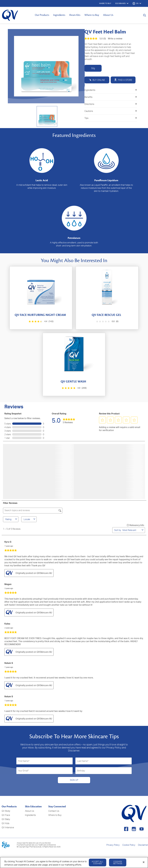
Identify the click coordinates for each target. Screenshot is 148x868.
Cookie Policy (129, 845)
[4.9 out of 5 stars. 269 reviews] (74, 388)
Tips (111, 118)
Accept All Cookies (97, 862)
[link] (69, 420)
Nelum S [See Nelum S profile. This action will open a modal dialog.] (9, 663)
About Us (108, 15)
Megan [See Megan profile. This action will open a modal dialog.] (8, 584)
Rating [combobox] (12, 519)
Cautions (111, 111)
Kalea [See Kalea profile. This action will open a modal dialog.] (7, 624)
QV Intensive (8, 827)
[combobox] (132, 530)
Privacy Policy (113, 845)
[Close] (144, 862)
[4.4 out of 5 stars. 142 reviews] (41, 321)
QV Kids (5, 823)
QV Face (6, 815)
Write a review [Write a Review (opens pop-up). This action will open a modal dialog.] (115, 39)
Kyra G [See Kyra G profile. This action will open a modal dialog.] (8, 542)
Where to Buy (92, 15)
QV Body (6, 811)
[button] (102, 420)
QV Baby (6, 819)
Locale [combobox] (30, 519)
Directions (111, 104)
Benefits (111, 97)
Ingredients (59, 15)
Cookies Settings (118, 862)
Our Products (42, 15)
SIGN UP (74, 780)
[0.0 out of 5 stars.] (107, 321)
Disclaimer (143, 845)
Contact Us (54, 811)
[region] (74, 862)
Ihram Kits (75, 15)
